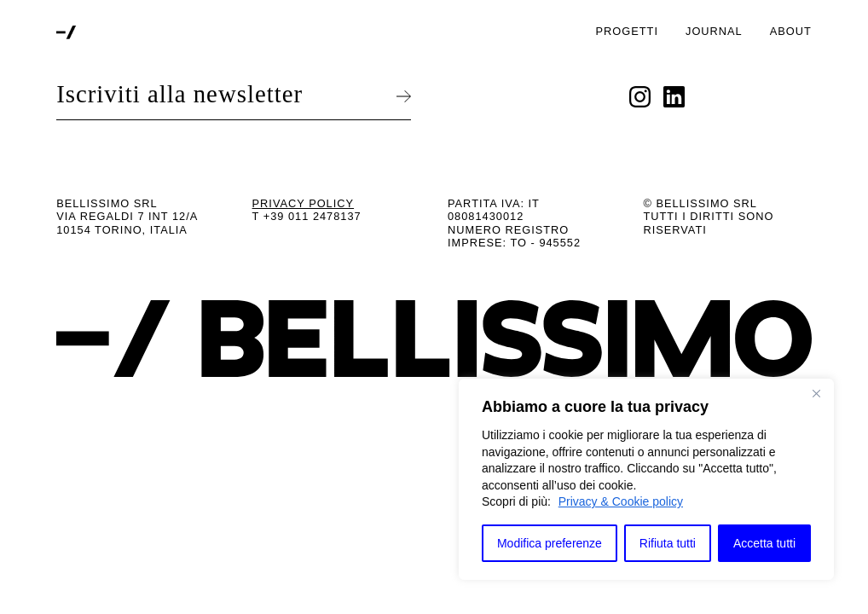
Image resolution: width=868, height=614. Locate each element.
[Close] (816, 393)
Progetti (627, 31)
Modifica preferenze (550, 543)
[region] (646, 479)
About (791, 31)
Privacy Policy (304, 203)
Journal (714, 31)
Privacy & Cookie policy (621, 501)
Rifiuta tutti (668, 543)
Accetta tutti (764, 543)
